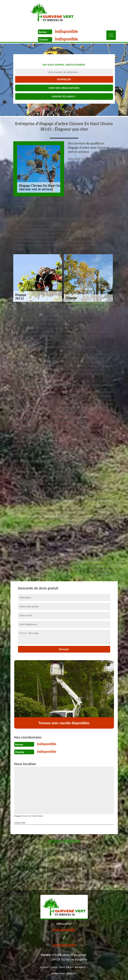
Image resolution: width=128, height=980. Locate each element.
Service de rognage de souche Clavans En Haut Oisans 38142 (99, 861)
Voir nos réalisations (64, 88)
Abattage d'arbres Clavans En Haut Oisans (29, 874)
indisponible (67, 31)
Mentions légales (64, 974)
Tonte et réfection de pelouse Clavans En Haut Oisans (29, 853)
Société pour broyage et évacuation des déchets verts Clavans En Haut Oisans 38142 (98, 878)
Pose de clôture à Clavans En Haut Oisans (63, 874)
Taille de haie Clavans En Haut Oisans (29, 863)
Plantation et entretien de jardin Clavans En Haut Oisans (29, 885)
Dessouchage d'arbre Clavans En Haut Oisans (64, 853)
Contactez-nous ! (64, 96)
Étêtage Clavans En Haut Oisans (61, 863)
